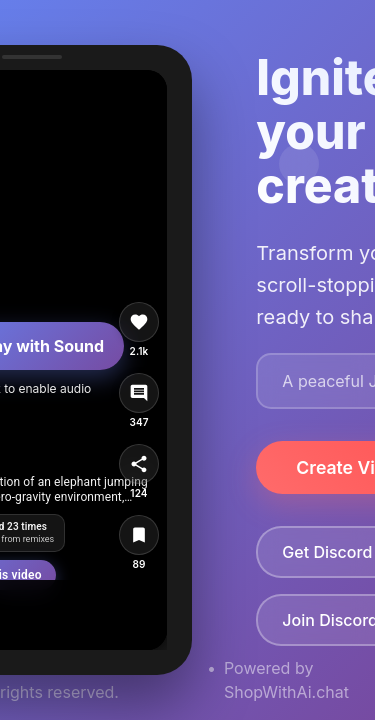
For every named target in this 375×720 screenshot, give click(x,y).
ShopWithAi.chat (286, 692)
